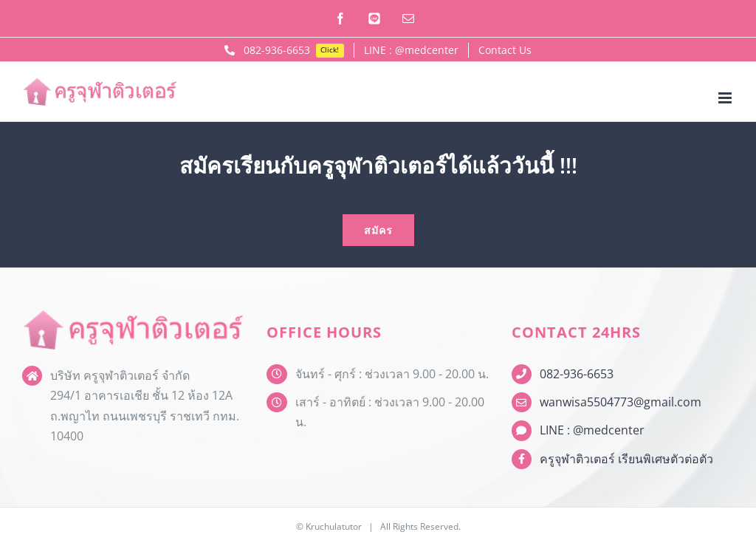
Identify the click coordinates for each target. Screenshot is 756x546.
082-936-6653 (577, 374)
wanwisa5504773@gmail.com (621, 402)
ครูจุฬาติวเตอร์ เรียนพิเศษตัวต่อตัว (626, 459)
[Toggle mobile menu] (726, 98)
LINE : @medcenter (592, 430)
